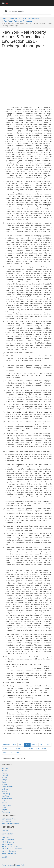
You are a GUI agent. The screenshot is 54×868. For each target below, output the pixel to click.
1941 (11, 749)
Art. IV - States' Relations (11, 847)
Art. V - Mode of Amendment (12, 849)
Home (4, 19)
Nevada (5, 791)
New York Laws (34, 19)
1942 (18, 749)
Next (18, 752)
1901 (14, 745)
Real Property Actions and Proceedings (18, 21)
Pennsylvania (7, 805)
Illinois (4, 782)
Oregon (4, 803)
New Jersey (6, 794)
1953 (11, 752)
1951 (5, 752)
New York (5, 796)
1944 (31, 749)
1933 (5, 749)
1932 (48, 745)
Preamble (5, 837)
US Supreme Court (9, 819)
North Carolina (7, 798)
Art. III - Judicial (7, 844)
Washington (6, 812)
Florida (4, 778)
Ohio (3, 801)
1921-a (34, 745)
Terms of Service (8, 865)
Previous (6, 745)
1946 (44, 749)
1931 (42, 745)
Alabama (5, 768)
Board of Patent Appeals (10, 824)
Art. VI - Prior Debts (9, 851)
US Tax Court (7, 821)
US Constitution (7, 834)
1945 (37, 749)
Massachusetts (7, 787)
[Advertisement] (27, 77)
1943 (24, 749)
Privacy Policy (20, 865)
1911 (21, 745)
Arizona (4, 773)
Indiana (4, 784)
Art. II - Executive (8, 842)
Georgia (5, 780)
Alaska (4, 771)
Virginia (4, 810)
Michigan (5, 789)
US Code (5, 830)
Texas (4, 807)
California (5, 775)
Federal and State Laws (17, 19)
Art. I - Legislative (8, 840)
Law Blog (5, 857)
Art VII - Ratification (9, 853)
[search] (27, 11)
